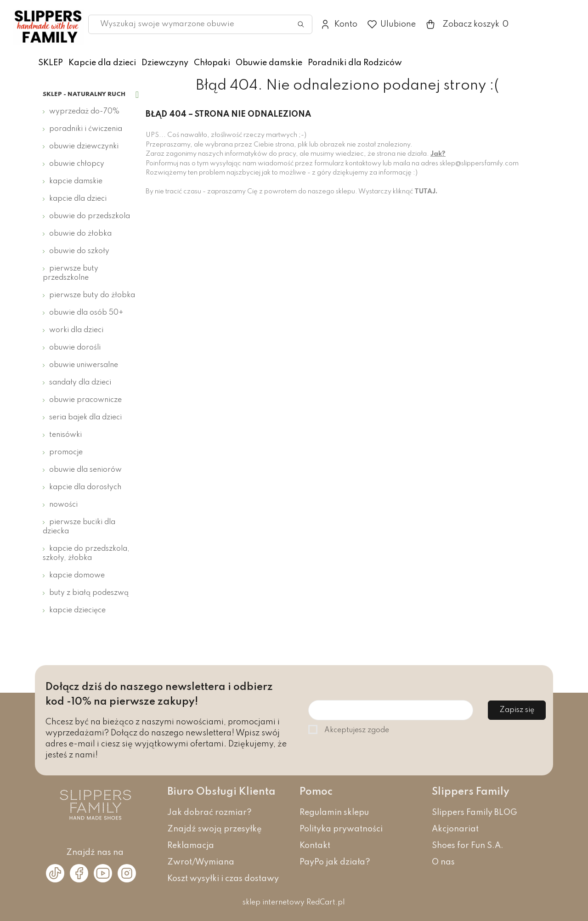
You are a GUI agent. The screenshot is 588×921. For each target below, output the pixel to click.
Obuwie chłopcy (77, 164)
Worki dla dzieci (76, 330)
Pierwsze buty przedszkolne (71, 273)
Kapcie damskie (76, 181)
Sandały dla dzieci (80, 383)
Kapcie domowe (77, 576)
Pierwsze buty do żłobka (92, 295)
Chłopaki (212, 63)
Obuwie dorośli (75, 348)
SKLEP (51, 63)
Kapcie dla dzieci (102, 63)
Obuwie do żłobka (80, 234)
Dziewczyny (165, 63)
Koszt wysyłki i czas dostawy (223, 879)
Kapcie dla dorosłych (85, 487)
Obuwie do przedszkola (90, 216)
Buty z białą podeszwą (89, 593)
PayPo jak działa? (335, 862)
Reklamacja (191, 846)
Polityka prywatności (341, 829)
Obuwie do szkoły (79, 251)
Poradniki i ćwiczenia (86, 129)
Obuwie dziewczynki (84, 147)
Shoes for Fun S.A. (468, 846)
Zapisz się (517, 710)
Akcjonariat (455, 829)
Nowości (63, 505)
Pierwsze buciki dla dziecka (79, 527)
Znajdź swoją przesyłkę (215, 829)
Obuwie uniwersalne (84, 365)
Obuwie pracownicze (85, 400)
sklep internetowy (274, 903)
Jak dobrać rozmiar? (209, 813)
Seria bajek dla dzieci (85, 418)
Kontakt (315, 846)
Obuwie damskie (269, 63)
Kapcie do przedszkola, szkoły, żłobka (86, 554)
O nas (443, 862)
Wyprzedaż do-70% (84, 112)
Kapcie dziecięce (77, 610)
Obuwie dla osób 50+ (86, 313)
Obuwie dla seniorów (85, 470)
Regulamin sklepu (334, 813)
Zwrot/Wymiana (201, 862)
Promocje (66, 452)
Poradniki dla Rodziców (355, 63)
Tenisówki (65, 435)
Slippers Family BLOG (475, 813)
